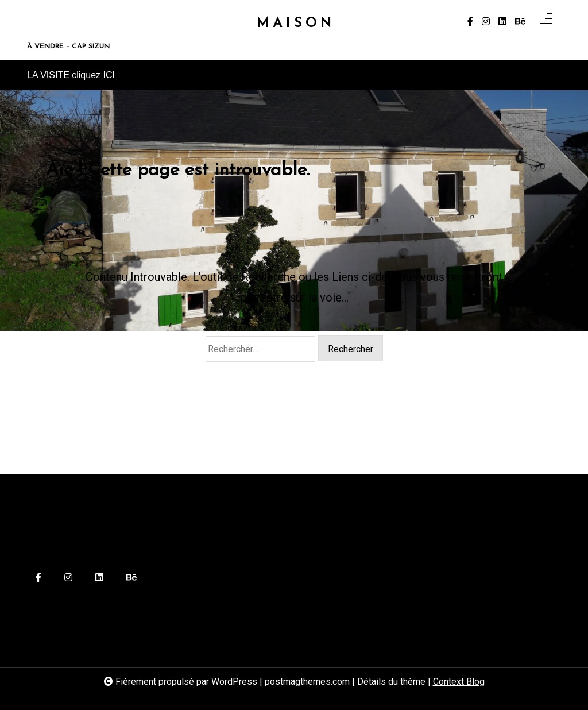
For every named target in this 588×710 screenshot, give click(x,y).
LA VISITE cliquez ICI (71, 75)
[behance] (520, 22)
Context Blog (459, 682)
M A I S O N (294, 24)
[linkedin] (502, 22)
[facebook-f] (470, 22)
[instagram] (486, 22)
